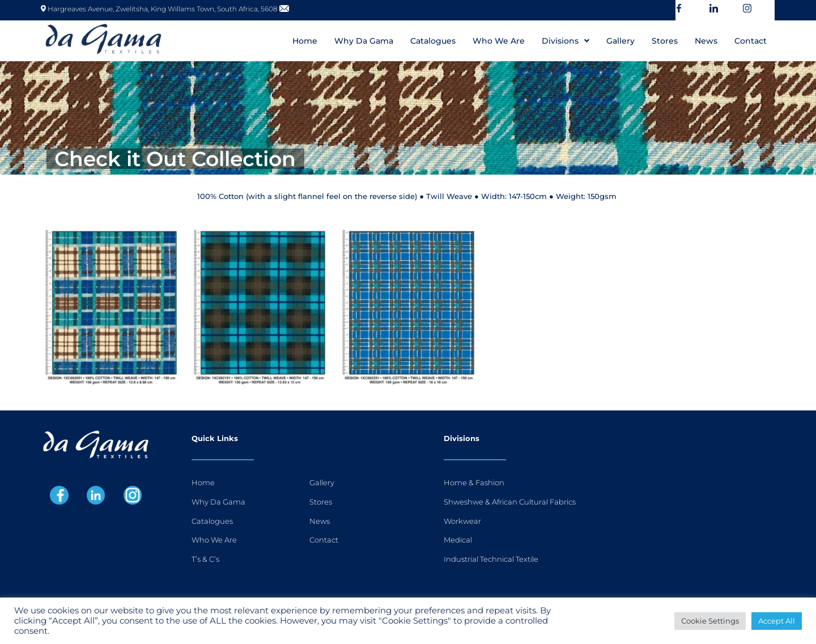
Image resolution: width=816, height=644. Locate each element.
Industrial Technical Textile (491, 559)
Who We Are (499, 41)
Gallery (620, 41)
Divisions (566, 41)
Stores (665, 41)
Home (305, 41)
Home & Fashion (474, 482)
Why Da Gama (364, 41)
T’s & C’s (205, 559)
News (706, 41)
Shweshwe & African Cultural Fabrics (510, 502)
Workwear (462, 521)
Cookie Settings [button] (710, 621)
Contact (751, 41)
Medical (458, 540)
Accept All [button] (777, 621)
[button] (566, 41)
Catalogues (433, 41)
